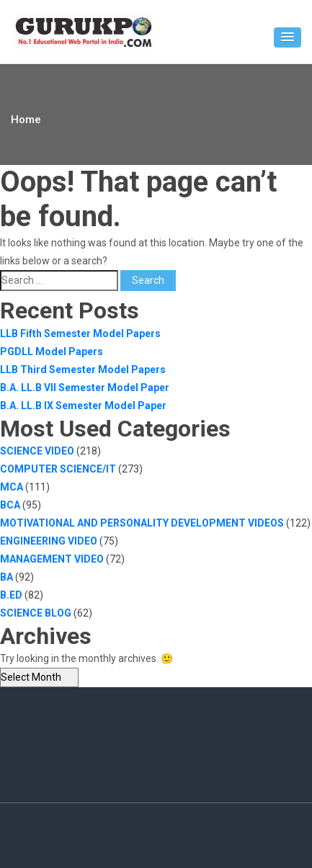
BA (6, 577)
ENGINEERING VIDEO (49, 541)
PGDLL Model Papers (52, 352)
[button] (288, 37)
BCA (10, 505)
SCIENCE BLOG (36, 613)
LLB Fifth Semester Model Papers (80, 334)
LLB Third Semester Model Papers (83, 370)
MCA (12, 487)
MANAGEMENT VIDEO (52, 559)
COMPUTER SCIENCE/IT (58, 469)
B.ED (11, 595)
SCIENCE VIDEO (37, 451)
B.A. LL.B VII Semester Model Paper (85, 388)
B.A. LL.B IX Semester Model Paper (83, 406)
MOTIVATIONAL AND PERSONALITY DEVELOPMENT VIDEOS (142, 523)
